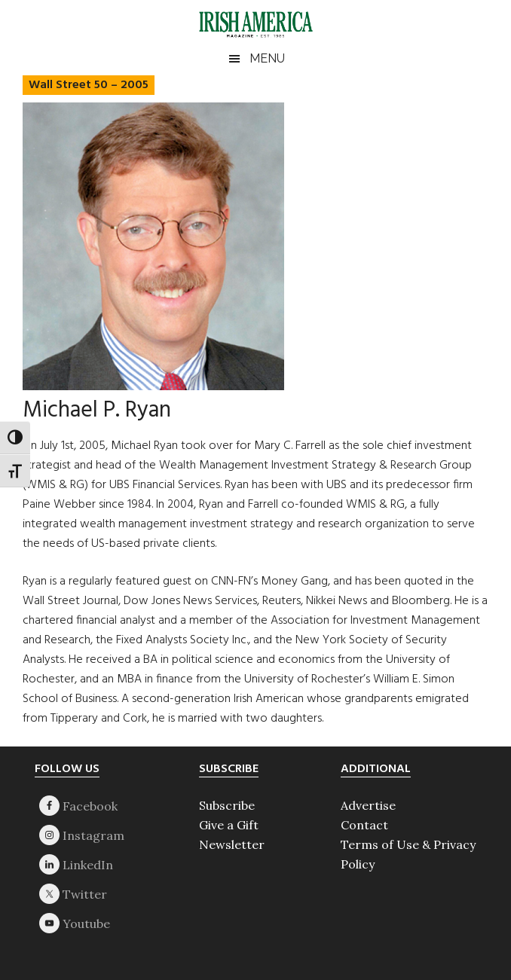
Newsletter (232, 844)
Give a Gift (229, 825)
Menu (267, 58)
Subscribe (227, 805)
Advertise (368, 805)
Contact (364, 825)
